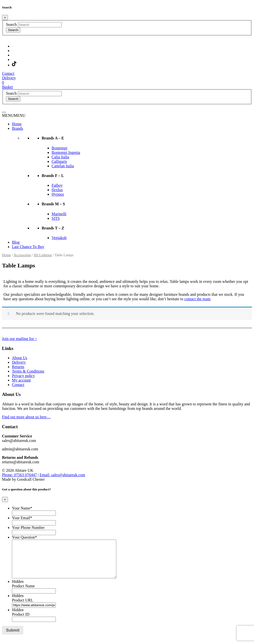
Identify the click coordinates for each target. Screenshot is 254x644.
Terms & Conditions (28, 371)
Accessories (22, 255)
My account (21, 380)
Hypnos (58, 194)
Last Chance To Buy (28, 247)
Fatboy (57, 185)
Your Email (22, 518)
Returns (18, 367)
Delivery (19, 362)
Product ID (21, 622)
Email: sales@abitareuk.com (63, 475)
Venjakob (59, 238)
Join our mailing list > (19, 339)
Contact (18, 385)
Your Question (24, 537)
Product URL (23, 608)
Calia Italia (60, 157)
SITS (56, 218)
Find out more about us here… (26, 417)
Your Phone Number (28, 528)
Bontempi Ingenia (66, 152)
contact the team (197, 299)
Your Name (22, 508)
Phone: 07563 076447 (19, 475)
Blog (16, 242)
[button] (14, 115)
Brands (17, 128)
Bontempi (59, 148)
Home (17, 124)
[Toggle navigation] (4, 112)
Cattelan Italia (63, 166)
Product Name (23, 593)
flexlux (57, 190)
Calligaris (59, 161)
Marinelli (59, 214)
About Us (20, 358)
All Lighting (43, 255)
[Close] (5, 18)
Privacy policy (23, 376)
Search (11, 24)
